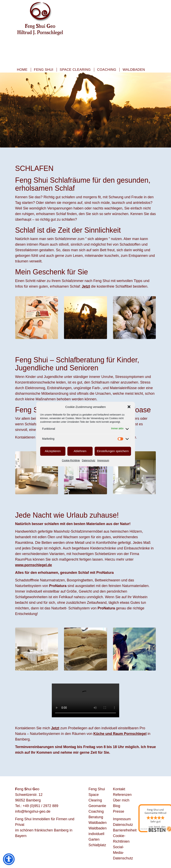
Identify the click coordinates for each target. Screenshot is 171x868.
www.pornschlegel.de (34, 565)
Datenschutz (89, 460)
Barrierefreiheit (125, 830)
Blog (117, 806)
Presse (119, 811)
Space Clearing (75, 70)
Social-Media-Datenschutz (123, 853)
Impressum (103, 460)
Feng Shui (44, 70)
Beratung (96, 817)
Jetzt (55, 728)
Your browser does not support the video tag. (85, 700)
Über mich (121, 800)
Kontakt (119, 789)
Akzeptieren (53, 451)
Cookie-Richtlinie (71, 460)
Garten (94, 839)
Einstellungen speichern (113, 451)
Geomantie (97, 806)
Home (22, 70)
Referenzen (122, 795)
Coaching (107, 70)
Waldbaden (134, 70)
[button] (129, 407)
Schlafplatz (97, 845)
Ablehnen (80, 451)
